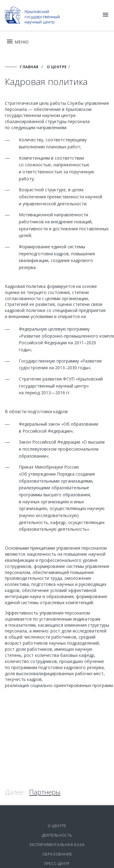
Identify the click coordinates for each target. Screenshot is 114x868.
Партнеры (45, 792)
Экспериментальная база (57, 845)
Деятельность (57, 835)
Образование (57, 854)
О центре (57, 826)
